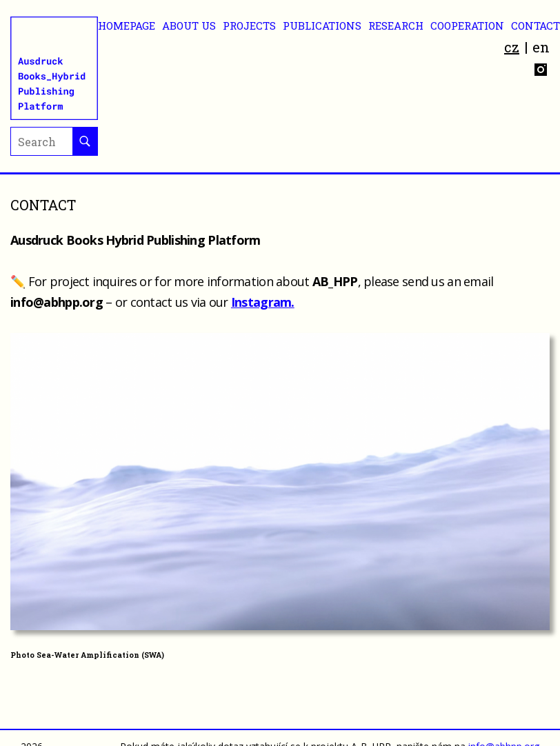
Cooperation (467, 26)
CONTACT (536, 26)
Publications (322, 26)
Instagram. (263, 302)
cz (512, 47)
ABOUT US (189, 26)
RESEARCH (396, 26)
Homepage (127, 26)
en (541, 47)
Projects (249, 26)
